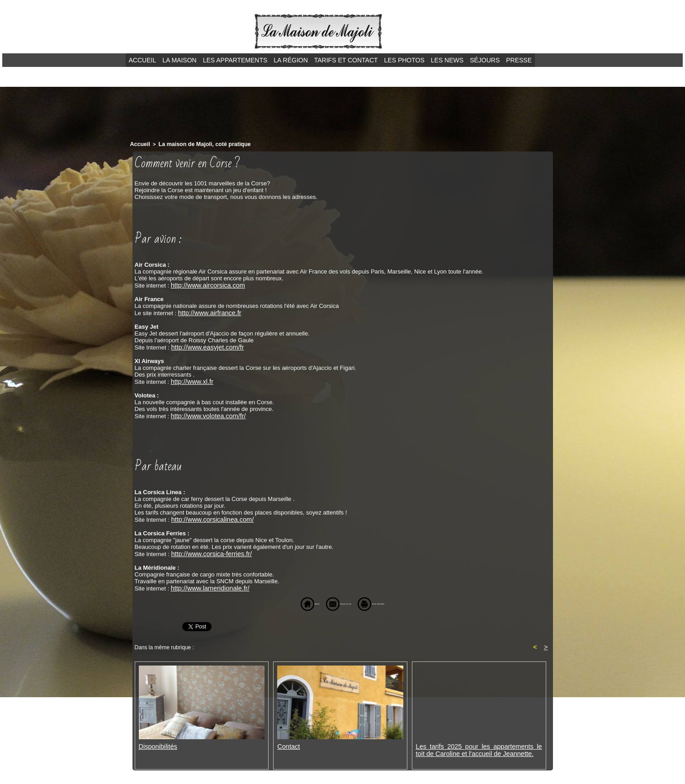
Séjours (485, 60)
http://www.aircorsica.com (204, 284)
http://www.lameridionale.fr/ (206, 584)
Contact (287, 743)
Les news (447, 60)
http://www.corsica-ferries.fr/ (207, 550)
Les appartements (235, 60)
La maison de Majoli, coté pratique (197, 144)
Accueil (143, 60)
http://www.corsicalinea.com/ (208, 516)
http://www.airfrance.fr (207, 311)
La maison (179, 60)
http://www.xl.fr (190, 379)
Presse (519, 60)
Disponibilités (156, 743)
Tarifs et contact (346, 60)
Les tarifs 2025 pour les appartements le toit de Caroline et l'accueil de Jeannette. (479, 746)
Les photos (404, 60)
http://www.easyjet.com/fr (204, 345)
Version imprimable (397, 599)
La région (291, 60)
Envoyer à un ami (327, 599)
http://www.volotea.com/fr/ (205, 413)
